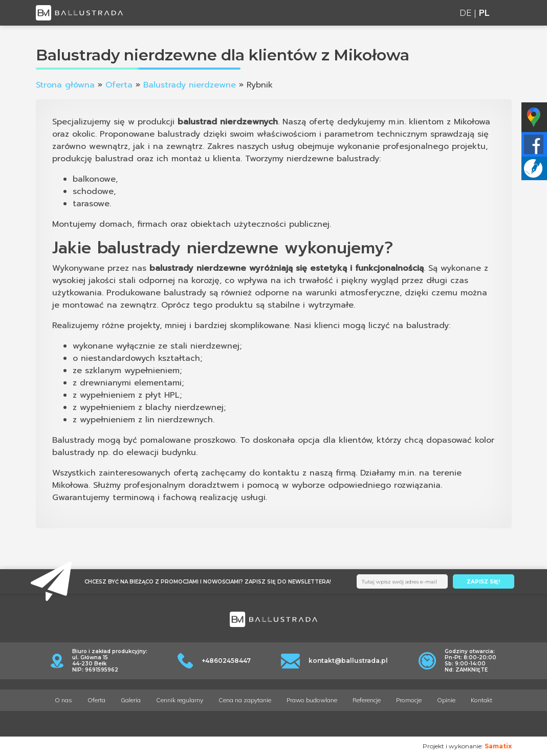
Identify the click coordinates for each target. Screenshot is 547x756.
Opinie (446, 700)
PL (484, 13)
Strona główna (65, 85)
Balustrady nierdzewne (190, 85)
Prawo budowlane (312, 700)
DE (465, 13)
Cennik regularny (180, 700)
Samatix (498, 746)
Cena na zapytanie (245, 700)
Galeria (131, 700)
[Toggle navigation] (506, 13)
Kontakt (482, 700)
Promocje (409, 700)
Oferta (119, 85)
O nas (63, 700)
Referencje (367, 700)
